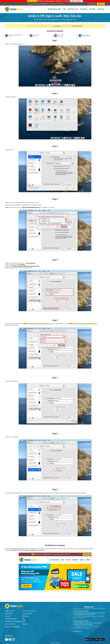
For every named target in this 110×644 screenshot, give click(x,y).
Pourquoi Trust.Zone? (55, 9)
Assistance (101, 9)
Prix (65, 9)
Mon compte (101, 4)
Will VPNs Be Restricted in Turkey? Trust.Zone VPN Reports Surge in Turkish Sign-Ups (88, 623)
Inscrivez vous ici (77, 26)
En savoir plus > (77, 631)
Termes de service (11, 619)
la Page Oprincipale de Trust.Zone (19, 549)
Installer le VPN (73, 9)
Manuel (25, 624)
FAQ (24, 621)
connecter (57, 26)
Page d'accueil (9, 611)
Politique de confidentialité (13, 621)
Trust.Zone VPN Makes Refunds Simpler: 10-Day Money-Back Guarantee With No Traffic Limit (89, 613)
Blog (24, 619)
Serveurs (92, 9)
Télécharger (84, 9)
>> (76, 1)
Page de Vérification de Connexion (34, 550)
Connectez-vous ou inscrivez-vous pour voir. (40, 324)
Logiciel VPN (9, 613)
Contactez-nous (27, 613)
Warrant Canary (10, 624)
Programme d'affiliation (12, 627)
